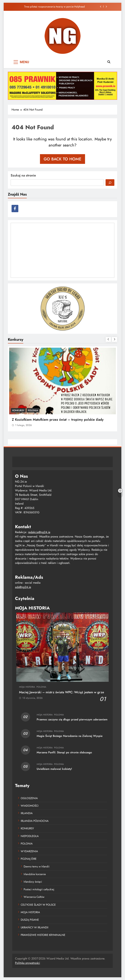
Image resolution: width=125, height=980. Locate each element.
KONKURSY (18, 410)
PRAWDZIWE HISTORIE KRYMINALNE (43, 935)
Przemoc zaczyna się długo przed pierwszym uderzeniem (72, 719)
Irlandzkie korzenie (35, 874)
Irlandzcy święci (33, 882)
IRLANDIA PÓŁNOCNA (35, 821)
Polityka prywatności (27, 963)
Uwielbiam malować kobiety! (54, 769)
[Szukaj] (110, 183)
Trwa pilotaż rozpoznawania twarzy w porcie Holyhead (54, 7)
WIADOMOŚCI (30, 806)
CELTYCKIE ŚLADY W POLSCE (38, 905)
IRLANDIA (27, 813)
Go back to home (62, 159)
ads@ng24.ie (23, 587)
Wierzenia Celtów (34, 897)
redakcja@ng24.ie (39, 532)
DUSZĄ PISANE (30, 920)
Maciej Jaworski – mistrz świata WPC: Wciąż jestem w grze (61, 692)
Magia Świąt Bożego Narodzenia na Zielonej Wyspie (70, 736)
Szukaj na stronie (23, 175)
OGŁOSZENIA (29, 798)
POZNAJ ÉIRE (29, 859)
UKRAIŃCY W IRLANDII (35, 927)
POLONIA (33, 410)
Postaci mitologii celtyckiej (39, 889)
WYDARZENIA (29, 851)
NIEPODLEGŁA (30, 836)
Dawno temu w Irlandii (37, 866)
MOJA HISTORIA (27, 687)
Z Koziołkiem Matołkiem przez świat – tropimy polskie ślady (58, 420)
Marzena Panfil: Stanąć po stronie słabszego (64, 752)
